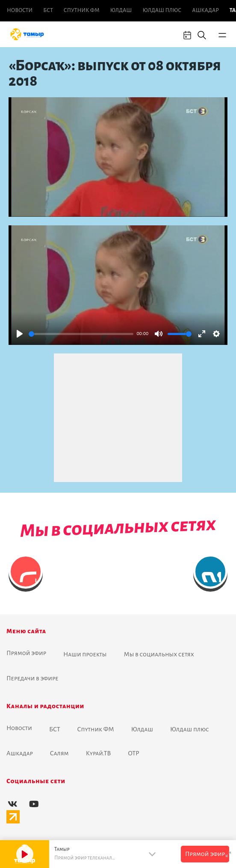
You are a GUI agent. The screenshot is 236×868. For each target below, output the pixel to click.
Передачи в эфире (32, 678)
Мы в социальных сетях (159, 654)
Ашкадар (205, 10)
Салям (59, 753)
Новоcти (20, 10)
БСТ (48, 10)
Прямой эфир (26, 653)
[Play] (20, 334)
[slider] (81, 334)
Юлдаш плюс (162, 10)
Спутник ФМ (82, 10)
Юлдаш (121, 10)
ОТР (133, 753)
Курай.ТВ (99, 753)
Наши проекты (85, 654)
